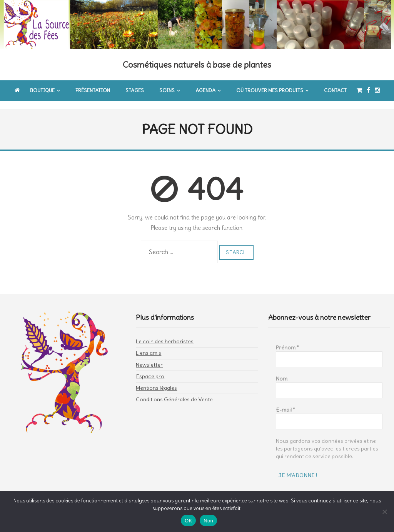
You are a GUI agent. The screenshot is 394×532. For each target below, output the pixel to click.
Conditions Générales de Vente (174, 392)
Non (208, 521)
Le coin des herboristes (165, 334)
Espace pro (150, 369)
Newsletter (149, 357)
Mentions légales (156, 380)
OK (188, 521)
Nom (282, 371)
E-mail (285, 402)
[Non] (384, 512)
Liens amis (149, 345)
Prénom (287, 340)
